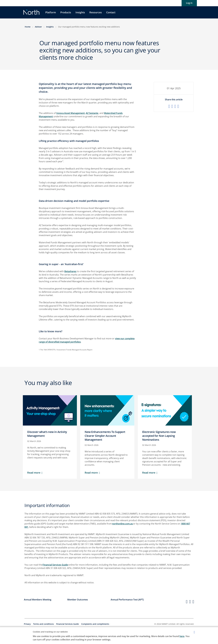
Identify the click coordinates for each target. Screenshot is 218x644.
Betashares (70, 271)
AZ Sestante (92, 113)
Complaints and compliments (95, 624)
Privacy (27, 624)
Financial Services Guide (55, 565)
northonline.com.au (122, 524)
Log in (189, 3)
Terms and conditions (43, 624)
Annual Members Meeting (38, 600)
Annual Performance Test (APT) (127, 600)
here (182, 636)
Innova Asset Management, (71, 113)
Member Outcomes (78, 600)
